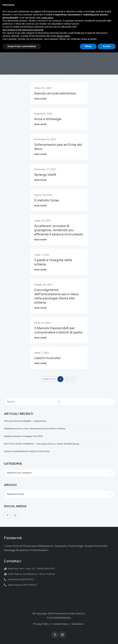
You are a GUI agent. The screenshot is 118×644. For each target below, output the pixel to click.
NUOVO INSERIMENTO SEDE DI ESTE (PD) (27, 451)
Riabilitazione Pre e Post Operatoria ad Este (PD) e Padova (35, 429)
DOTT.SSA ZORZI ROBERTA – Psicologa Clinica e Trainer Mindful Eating (41, 444)
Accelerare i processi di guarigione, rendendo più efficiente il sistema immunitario (59, 230)
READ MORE (40, 99)
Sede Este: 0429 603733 (21, 579)
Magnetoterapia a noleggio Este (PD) (23, 436)
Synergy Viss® (45, 175)
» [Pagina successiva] (73, 379)
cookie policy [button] (47, 18)
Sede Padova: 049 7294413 (22, 585)
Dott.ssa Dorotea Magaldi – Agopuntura (25, 421)
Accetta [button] (107, 46)
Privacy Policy (41, 624)
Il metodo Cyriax (47, 200)
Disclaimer (78, 624)
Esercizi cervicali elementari (55, 93)
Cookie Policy (60, 624)
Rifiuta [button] (88, 46)
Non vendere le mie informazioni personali (23, 30)
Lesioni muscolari (47, 358)
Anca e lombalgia (48, 119)
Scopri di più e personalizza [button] (22, 46)
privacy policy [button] (63, 36)
